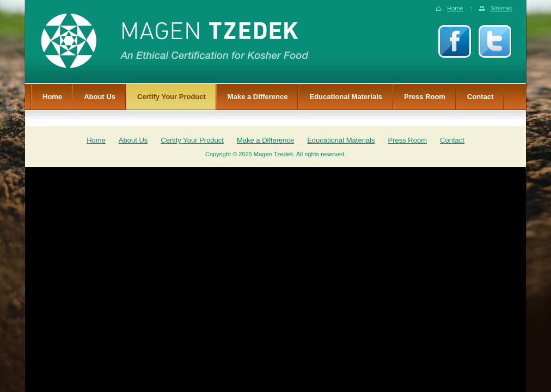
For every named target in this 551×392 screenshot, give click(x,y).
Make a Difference (258, 97)
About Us (100, 97)
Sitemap (501, 8)
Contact (480, 97)
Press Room (425, 97)
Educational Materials (346, 97)
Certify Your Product (172, 97)
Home (455, 8)
